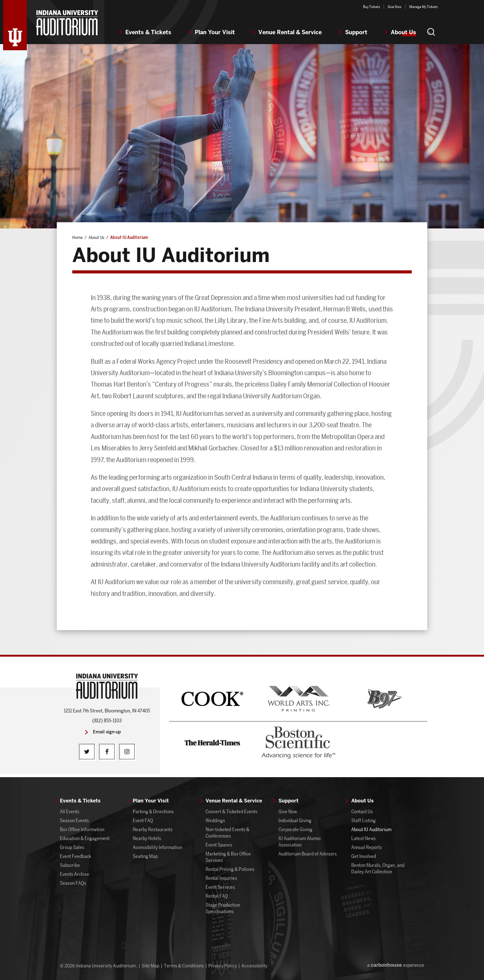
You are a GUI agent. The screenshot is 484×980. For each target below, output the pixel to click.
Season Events (74, 820)
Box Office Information (82, 829)
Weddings (215, 820)
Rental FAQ (217, 896)
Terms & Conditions (184, 966)
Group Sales (72, 847)
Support (356, 32)
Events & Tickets (148, 32)
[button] (431, 32)
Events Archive (75, 874)
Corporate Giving (295, 829)
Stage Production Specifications (223, 908)
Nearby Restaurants (153, 829)
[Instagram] (127, 752)
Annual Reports (367, 847)
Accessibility (254, 966)
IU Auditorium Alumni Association (300, 842)
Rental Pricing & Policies (230, 869)
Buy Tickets (371, 7)
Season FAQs (73, 883)
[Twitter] (87, 752)
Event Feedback (75, 856)
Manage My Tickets (423, 7)
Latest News (363, 838)
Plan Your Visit (215, 32)
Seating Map (145, 856)
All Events (70, 812)
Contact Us (362, 812)
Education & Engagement (85, 838)
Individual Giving (295, 820)
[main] (242, 349)
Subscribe (70, 865)
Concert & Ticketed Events (232, 812)
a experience (396, 965)
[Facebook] (107, 752)
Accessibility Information (157, 847)
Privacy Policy (223, 966)
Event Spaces (219, 845)
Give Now (395, 7)
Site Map (150, 966)
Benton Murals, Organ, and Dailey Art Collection (378, 868)
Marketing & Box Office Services (228, 857)
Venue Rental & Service (290, 32)
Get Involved (364, 856)
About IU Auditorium (371, 829)
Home (77, 237)
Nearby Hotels (147, 838)
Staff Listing (363, 820)
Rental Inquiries (221, 878)
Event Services (220, 887)
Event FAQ (143, 820)
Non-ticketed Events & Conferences (227, 833)
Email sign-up (107, 732)
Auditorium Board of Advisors (308, 854)
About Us (403, 32)
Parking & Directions (153, 812)
